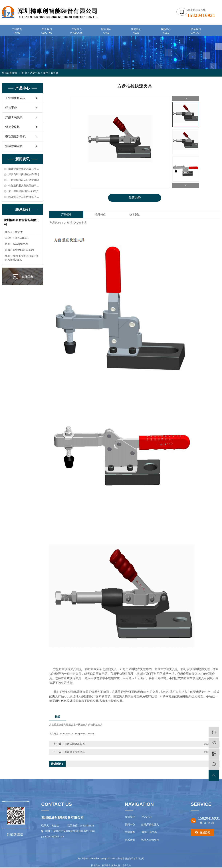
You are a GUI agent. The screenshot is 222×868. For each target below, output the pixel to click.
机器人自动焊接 (150, 840)
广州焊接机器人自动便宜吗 (24, 180)
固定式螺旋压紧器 (75, 744)
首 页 (24, 73)
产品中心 (35, 73)
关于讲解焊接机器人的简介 (24, 191)
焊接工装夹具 (14, 117)
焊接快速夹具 (95, 725)
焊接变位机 (13, 127)
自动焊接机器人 (150, 825)
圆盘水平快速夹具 (78, 725)
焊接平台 (11, 108)
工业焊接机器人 (15, 98)
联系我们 (130, 840)
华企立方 (127, 866)
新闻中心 (130, 825)
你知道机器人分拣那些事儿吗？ (25, 186)
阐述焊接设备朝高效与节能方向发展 (25, 169)
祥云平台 (106, 866)
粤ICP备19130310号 (88, 859)
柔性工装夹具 (51, 73)
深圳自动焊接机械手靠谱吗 (24, 174)
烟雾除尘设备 (14, 146)
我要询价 (135, 198)
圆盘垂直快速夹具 (75, 752)
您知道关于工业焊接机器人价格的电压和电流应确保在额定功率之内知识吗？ (25, 197)
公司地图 (131, 833)
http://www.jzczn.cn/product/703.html (78, 734)
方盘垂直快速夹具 (59, 725)
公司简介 (130, 817)
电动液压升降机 (15, 136)
